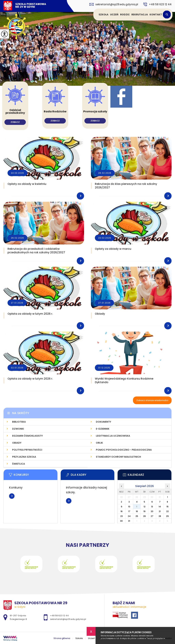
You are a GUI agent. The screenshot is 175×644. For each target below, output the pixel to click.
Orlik (99, 443)
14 (160, 507)
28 (160, 516)
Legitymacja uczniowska (113, 436)
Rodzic (125, 15)
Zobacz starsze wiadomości (152, 400)
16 (122, 511)
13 (152, 507)
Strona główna (94, 15)
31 (129, 521)
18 (137, 511)
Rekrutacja (140, 15)
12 (144, 507)
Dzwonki (18, 429)
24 (129, 516)
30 (121, 521)
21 (160, 511)
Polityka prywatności (27, 450)
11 (137, 507)
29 (167, 516)
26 (144, 516)
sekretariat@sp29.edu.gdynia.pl (114, 4)
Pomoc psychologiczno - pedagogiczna (124, 450)
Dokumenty (103, 422)
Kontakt (156, 15)
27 (152, 516)
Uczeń (114, 15)
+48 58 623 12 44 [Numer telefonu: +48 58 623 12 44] (59, 616)
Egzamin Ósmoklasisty (27, 436)
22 (167, 511)
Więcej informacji (12, 496)
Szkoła (103, 15)
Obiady (17, 443)
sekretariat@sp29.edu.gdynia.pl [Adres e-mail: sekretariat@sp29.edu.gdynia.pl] (68, 619)
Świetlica (19, 464)
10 (129, 507)
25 (137, 516)
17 (129, 511)
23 (122, 516)
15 (167, 507)
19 (144, 511)
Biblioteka (19, 422)
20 (152, 511)
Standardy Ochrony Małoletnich (118, 457)
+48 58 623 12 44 (157, 4)
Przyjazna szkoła (24, 457)
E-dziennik (103, 429)
